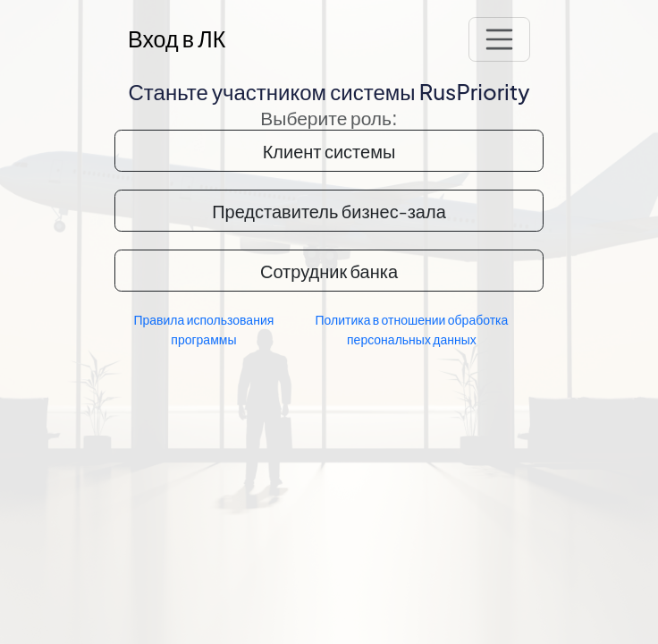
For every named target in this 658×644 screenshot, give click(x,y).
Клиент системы (329, 151)
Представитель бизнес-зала (329, 211)
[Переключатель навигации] (500, 39)
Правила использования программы (203, 329)
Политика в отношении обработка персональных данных (411, 329)
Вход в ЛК (177, 38)
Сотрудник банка (329, 271)
